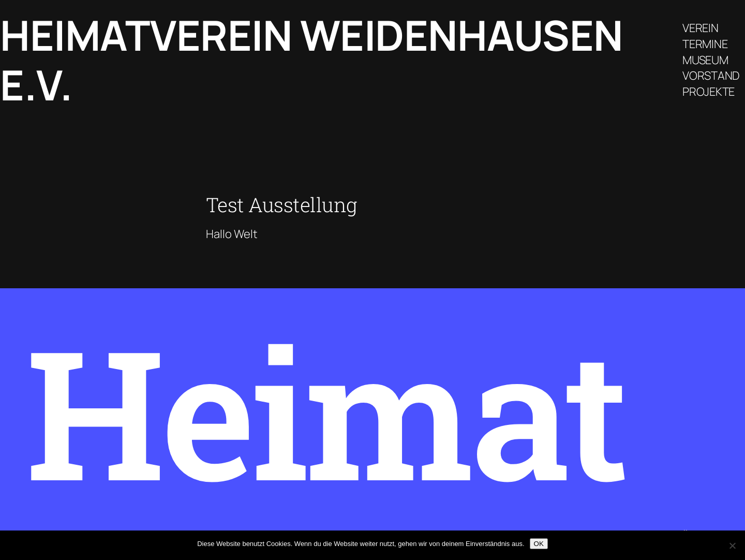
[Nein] (732, 546)
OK (539, 544)
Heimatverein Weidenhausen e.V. (311, 60)
